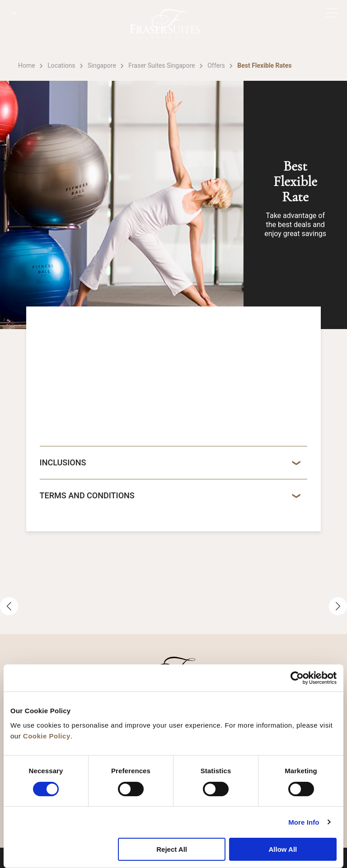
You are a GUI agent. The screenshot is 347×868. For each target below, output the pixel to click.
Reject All (172, 849)
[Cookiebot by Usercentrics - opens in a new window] (297, 678)
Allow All (283, 849)
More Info (304, 822)
